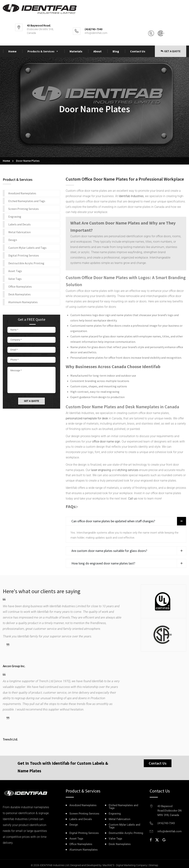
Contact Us (138, 51)
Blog (116, 51)
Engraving (15, 217)
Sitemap (153, 865)
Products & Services (43, 51)
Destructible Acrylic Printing (26, 263)
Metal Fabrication (19, 232)
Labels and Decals (19, 224)
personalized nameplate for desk (87, 418)
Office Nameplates (20, 286)
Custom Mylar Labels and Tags (27, 248)
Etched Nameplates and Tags (27, 201)
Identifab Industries (131, 196)
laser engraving (101, 470)
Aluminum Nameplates (23, 302)
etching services (128, 470)
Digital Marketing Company (132, 865)
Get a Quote (171, 51)
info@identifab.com (96, 33)
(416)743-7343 (166, 823)
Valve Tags (15, 279)
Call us (133, 498)
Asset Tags (15, 271)
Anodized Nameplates (22, 193)
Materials (76, 51)
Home (12, 51)
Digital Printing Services (24, 255)
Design (13, 240)
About (97, 51)
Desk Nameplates (19, 294)
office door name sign (106, 441)
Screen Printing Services (24, 209)
